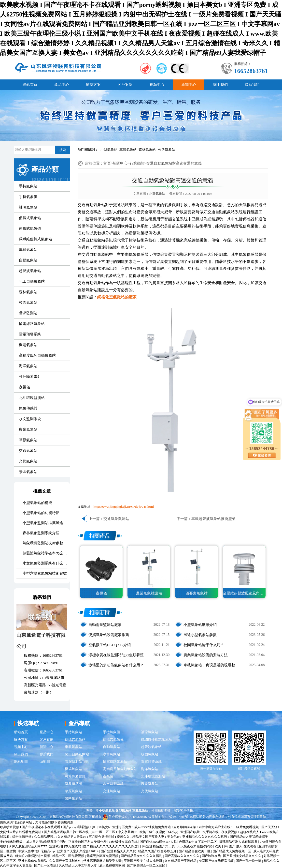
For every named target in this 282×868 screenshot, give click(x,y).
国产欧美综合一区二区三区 (147, 865)
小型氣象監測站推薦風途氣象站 (45, 523)
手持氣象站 (28, 186)
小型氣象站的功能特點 (41, 513)
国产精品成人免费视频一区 (232, 851)
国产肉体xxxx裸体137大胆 (159, 842)
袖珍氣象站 (28, 207)
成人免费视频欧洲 (112, 865)
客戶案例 (125, 85)
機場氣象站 (28, 345)
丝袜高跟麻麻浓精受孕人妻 (103, 861)
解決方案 (93, 85)
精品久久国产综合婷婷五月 (158, 851)
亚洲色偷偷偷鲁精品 (33, 861)
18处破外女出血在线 (124, 842)
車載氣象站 (128, 150)
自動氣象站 (28, 260)
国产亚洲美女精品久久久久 (243, 856)
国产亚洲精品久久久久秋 (119, 851)
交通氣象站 (28, 451)
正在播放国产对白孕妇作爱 (88, 842)
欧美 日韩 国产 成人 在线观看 (236, 846)
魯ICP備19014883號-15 (177, 817)
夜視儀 (24, 387)
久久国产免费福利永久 (65, 861)
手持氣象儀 (28, 197)
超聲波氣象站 (30, 271)
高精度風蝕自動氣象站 (37, 355)
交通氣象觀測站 (116, 519)
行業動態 (137, 163)
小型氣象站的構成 (37, 503)
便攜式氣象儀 (30, 228)
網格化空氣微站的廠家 (117, 297)
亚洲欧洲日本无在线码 (65, 846)
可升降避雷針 (30, 377)
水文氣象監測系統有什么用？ (45, 563)
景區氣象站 (28, 472)
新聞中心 (189, 85)
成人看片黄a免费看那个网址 (47, 842)
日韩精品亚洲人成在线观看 (239, 842)
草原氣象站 (28, 440)
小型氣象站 (109, 150)
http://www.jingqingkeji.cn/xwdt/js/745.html (124, 507)
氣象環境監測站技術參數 (43, 543)
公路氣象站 (167, 150)
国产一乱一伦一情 (249, 861)
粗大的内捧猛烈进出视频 (33, 856)
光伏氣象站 (28, 461)
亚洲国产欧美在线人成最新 (143, 861)
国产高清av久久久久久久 (183, 856)
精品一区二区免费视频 (69, 856)
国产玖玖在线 (212, 856)
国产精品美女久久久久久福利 (142, 856)
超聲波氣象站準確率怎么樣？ (45, 553)
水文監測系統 (30, 419)
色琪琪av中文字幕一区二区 (198, 842)
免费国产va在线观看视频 (217, 861)
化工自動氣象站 (32, 281)
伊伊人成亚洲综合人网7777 (28, 846)
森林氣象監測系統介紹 (41, 533)
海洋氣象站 (28, 366)
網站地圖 (21, 762)
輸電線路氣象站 (32, 324)
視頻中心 (157, 85)
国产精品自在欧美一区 (195, 851)
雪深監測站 (28, 313)
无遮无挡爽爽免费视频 (103, 856)
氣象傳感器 (28, 408)
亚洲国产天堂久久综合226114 (78, 851)
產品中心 (62, 85)
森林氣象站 (147, 150)
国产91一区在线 (46, 865)
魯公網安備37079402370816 (125, 817)
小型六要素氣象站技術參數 (45, 573)
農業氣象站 (28, 429)
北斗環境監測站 (32, 398)
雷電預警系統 (30, 334)
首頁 (107, 163)
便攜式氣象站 (30, 218)
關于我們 (220, 85)
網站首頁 (30, 85)
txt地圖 (45, 762)
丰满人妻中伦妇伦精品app (37, 851)
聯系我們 (252, 85)
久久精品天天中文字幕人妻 (78, 865)
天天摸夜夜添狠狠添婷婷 (195, 846)
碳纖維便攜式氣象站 (35, 239)
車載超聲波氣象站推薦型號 (213, 519)
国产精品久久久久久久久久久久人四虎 (111, 846)
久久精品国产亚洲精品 (181, 861)
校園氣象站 (28, 303)
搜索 (63, 150)
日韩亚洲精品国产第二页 (158, 846)
